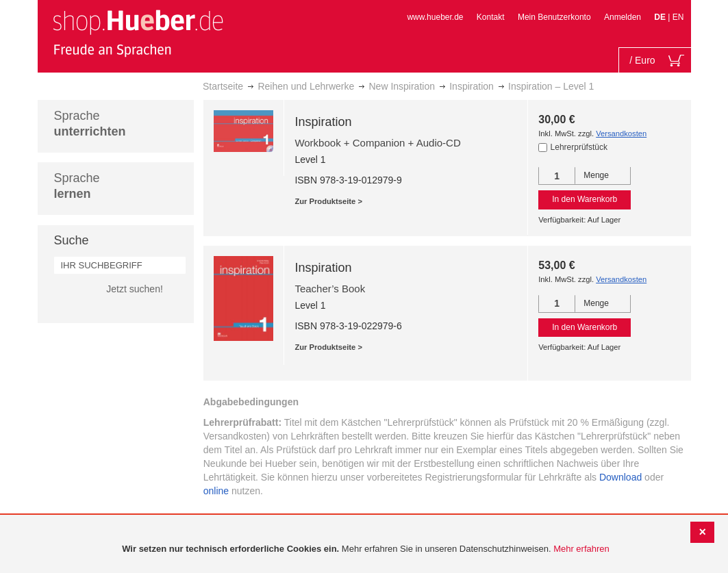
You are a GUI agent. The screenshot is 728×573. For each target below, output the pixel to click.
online (216, 491)
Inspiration (472, 86)
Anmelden (623, 17)
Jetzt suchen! (135, 289)
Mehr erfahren (581, 549)
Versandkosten (621, 133)
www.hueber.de (435, 17)
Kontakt (491, 17)
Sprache (90, 124)
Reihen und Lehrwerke (306, 86)
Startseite (223, 86)
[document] (366, 549)
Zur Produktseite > (328, 201)
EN (678, 17)
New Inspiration (402, 86)
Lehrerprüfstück (579, 147)
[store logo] (138, 33)
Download (620, 477)
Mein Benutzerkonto (554, 17)
